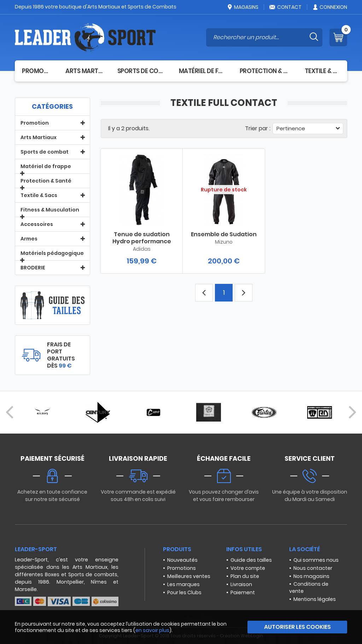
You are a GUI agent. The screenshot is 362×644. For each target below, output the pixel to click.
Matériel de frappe (202, 71)
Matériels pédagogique (52, 253)
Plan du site (245, 576)
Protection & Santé (265, 71)
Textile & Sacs (322, 71)
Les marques (183, 584)
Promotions (182, 568)
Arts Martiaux (84, 71)
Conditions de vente (309, 588)
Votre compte (248, 568)
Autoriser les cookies (297, 627)
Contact (285, 7)
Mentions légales (315, 599)
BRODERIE (33, 268)
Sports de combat (141, 71)
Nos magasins (311, 576)
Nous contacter (313, 568)
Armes (29, 239)
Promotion (37, 71)
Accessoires (37, 224)
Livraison (241, 584)
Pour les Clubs (184, 592)
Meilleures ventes (189, 576)
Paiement (243, 592)
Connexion (330, 7)
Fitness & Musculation (50, 210)
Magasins (243, 7)
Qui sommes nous (316, 560)
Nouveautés (182, 560)
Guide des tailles (251, 560)
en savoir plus (152, 630)
